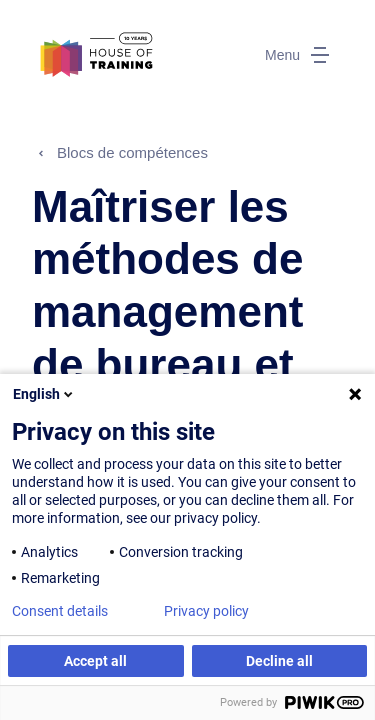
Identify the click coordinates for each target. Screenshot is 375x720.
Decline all (279, 661)
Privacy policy (206, 611)
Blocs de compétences (132, 152)
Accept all (95, 661)
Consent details (60, 611)
